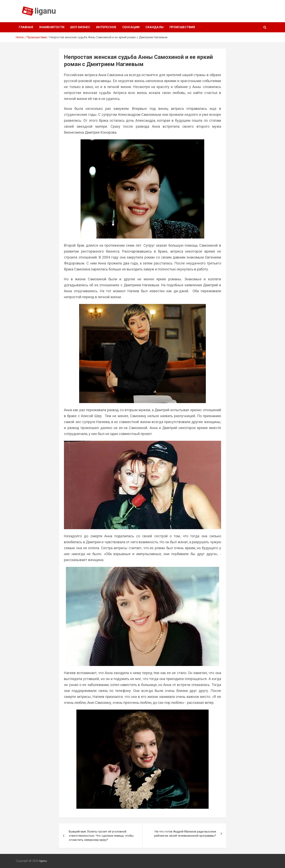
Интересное (106, 27)
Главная (26, 27)
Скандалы (154, 27)
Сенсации (131, 27)
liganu (45, 11)
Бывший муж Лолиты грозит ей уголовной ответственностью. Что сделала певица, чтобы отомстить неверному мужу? (101, 836)
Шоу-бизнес (80, 27)
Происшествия (182, 27)
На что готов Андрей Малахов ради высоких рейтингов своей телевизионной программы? (185, 834)
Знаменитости (52, 27)
